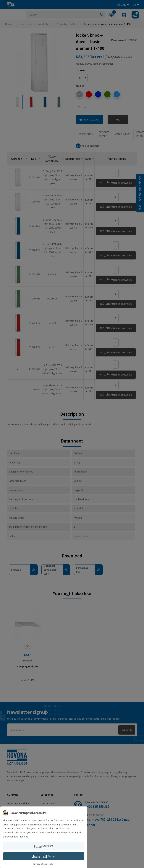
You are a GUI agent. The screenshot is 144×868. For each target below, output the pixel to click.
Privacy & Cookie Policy (44, 864)
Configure (44, 846)
